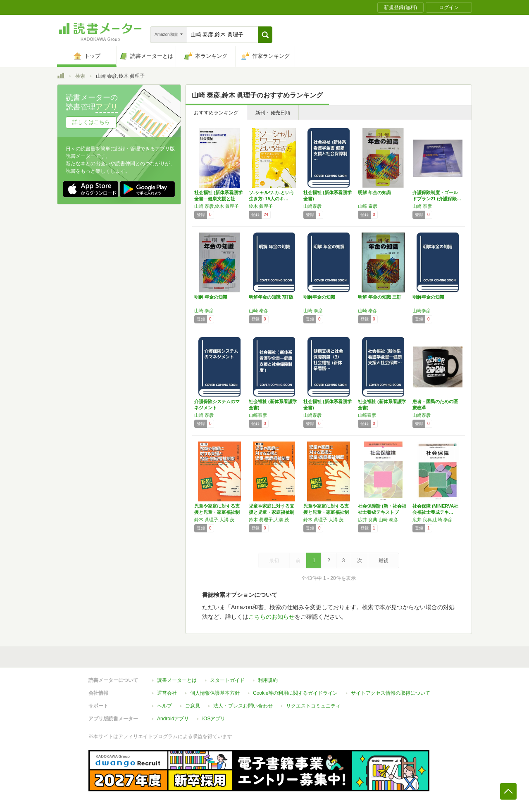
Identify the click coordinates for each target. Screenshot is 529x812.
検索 (80, 76)
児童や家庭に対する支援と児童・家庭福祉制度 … (217, 512)
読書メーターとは (177, 680)
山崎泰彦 (312, 206)
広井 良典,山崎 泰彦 (378, 520)
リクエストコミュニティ (313, 706)
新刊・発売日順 (273, 113)
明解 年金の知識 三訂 (380, 297)
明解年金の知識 (319, 297)
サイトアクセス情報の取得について (391, 693)
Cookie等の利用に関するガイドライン (295, 693)
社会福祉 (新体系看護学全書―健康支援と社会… (218, 199)
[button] (265, 35)
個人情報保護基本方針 (215, 693)
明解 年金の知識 (374, 192)
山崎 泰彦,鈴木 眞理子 (217, 206)
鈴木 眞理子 (261, 206)
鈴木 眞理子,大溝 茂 (214, 520)
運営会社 (167, 693)
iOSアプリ (214, 719)
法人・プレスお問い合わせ (243, 706)
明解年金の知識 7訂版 (271, 297)
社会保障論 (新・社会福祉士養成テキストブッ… (382, 512)
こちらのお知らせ (272, 617)
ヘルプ (164, 706)
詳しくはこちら (91, 122)
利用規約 (268, 680)
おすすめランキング (216, 113)
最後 (384, 560)
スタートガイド (227, 680)
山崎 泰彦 (368, 206)
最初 (274, 560)
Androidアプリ (173, 719)
